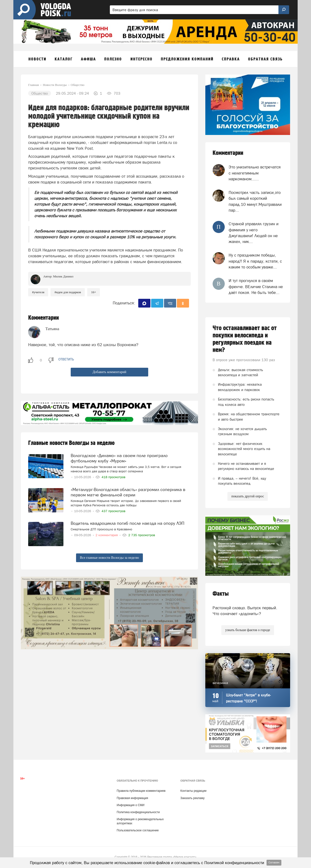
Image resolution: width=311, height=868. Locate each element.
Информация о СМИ (130, 805)
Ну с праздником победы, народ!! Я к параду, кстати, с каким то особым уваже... (255, 261)
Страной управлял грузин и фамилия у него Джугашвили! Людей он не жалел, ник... (254, 233)
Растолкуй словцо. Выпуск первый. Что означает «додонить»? (245, 611)
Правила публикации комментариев (141, 791)
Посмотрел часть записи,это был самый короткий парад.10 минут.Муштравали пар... (255, 201)
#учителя (38, 292)
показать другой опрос (248, 496)
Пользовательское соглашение (138, 830)
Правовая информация (132, 798)
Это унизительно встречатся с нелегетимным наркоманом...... (255, 173)
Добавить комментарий (109, 372)
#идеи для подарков (68, 292)
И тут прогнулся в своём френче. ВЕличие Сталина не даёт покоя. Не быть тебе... (256, 287)
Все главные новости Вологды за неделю (109, 558)
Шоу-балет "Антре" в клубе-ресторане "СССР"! (248, 698)
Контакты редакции (193, 791)
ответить (66, 359)
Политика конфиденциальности (138, 812)
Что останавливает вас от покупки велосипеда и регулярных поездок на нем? (245, 339)
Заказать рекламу (192, 798)
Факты (221, 594)
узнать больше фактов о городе (248, 630)
